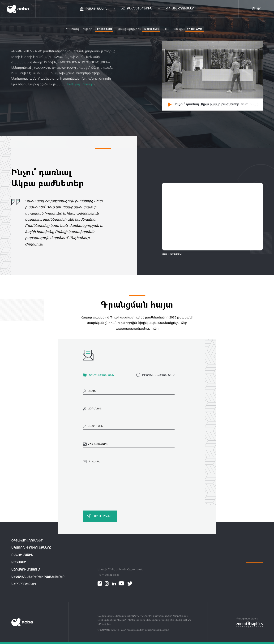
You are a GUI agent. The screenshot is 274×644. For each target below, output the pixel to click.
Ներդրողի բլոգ (24, 584)
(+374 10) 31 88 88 (108, 575)
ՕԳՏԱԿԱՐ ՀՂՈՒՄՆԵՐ (27, 541)
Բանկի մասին (22, 555)
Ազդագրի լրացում (26, 570)
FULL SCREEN (172, 254)
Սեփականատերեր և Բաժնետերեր (38, 577)
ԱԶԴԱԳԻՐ (19, 562)
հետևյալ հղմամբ (80, 84)
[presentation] (119, 486)
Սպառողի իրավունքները (31, 548)
